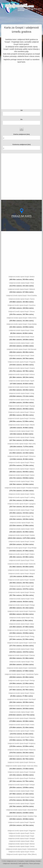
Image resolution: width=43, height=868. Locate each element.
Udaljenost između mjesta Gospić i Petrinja (21, 681)
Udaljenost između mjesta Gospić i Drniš (21, 599)
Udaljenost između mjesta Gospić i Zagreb (21, 804)
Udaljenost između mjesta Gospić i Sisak (21, 649)
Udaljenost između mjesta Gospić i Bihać (21, 841)
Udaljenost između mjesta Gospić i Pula (21, 662)
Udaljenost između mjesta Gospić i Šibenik (21, 425)
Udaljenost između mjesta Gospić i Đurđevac (21, 778)
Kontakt (38, 861)
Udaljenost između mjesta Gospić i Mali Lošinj (21, 444)
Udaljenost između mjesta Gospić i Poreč (21, 560)
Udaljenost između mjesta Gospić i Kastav (21, 450)
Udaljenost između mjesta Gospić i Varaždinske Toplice (21, 674)
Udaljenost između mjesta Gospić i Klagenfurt (21, 831)
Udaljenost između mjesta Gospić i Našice (21, 475)
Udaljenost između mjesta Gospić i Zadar (21, 330)
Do (21, 119)
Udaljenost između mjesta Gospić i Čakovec (21, 655)
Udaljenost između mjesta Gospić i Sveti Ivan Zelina (21, 766)
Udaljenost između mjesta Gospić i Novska (21, 592)
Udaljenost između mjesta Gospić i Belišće (21, 277)
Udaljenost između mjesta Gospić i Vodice (21, 731)
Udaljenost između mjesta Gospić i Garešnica (21, 305)
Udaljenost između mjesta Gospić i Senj (21, 618)
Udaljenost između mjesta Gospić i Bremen (21, 844)
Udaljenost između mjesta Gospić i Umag (21, 393)
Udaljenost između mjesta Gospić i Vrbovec (21, 312)
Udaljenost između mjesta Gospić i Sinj (21, 523)
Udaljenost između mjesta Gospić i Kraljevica (21, 744)
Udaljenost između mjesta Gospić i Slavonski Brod (21, 810)
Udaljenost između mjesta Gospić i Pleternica (21, 750)
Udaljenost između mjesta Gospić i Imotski (21, 542)
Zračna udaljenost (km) (21, 134)
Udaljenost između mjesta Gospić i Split (21, 586)
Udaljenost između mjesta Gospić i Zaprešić (21, 822)
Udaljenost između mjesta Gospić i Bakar (21, 624)
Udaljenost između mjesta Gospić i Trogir (21, 510)
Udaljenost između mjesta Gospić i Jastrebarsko (21, 668)
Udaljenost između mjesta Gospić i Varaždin (22, 580)
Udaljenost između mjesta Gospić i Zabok (21, 356)
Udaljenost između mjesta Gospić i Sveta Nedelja (21, 324)
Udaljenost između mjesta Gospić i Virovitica (22, 419)
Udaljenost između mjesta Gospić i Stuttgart (21, 839)
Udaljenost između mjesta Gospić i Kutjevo (21, 554)
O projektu (21, 861)
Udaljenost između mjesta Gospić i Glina (21, 481)
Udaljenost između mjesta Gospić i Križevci (21, 375)
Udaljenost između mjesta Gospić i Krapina (21, 368)
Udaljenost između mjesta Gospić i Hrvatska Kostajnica (21, 488)
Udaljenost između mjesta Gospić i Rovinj (21, 400)
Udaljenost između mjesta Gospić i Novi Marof (21, 699)
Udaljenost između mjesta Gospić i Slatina (21, 494)
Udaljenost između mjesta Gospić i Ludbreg (21, 498)
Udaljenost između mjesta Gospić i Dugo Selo (21, 630)
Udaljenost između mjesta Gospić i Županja (21, 406)
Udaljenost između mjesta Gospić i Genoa (21, 846)
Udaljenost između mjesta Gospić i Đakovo (21, 687)
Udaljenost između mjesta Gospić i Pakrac (21, 463)
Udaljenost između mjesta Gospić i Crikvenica (21, 456)
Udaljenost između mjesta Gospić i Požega (21, 605)
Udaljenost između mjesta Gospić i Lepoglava (21, 504)
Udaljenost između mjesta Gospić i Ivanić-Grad (21, 643)
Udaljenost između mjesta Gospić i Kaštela (21, 535)
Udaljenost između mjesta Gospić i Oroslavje (21, 772)
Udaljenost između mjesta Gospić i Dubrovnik (21, 564)
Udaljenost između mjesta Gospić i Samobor (21, 570)
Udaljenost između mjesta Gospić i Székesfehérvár (21, 849)
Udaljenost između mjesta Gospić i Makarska (21, 718)
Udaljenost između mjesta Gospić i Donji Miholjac (21, 548)
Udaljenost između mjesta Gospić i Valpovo (22, 469)
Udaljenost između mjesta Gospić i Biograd (21, 574)
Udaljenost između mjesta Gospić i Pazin (21, 791)
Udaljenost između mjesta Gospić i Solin (21, 712)
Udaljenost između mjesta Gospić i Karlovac (21, 387)
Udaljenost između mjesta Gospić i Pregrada (21, 362)
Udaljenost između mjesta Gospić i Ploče (21, 283)
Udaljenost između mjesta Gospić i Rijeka (21, 737)
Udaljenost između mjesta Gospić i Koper (21, 836)
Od (21, 110)
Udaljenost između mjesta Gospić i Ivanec (21, 706)
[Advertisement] (21, 87)
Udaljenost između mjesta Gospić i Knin (21, 431)
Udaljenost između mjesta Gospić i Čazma (21, 299)
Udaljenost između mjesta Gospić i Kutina (21, 725)
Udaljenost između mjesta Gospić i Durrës (21, 833)
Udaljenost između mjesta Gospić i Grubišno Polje (21, 816)
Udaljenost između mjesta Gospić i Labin (21, 343)
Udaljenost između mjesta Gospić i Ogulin (21, 381)
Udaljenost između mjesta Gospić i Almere (21, 852)
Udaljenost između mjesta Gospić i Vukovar (21, 412)
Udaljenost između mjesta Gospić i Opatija (21, 437)
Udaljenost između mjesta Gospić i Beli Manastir (21, 349)
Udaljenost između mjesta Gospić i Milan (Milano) (21, 854)
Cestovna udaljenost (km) (21, 144)
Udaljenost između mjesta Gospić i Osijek (21, 797)
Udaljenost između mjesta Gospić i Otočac (21, 693)
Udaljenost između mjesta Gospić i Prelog (21, 637)
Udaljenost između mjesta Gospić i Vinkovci (22, 756)
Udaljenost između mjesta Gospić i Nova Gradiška (21, 296)
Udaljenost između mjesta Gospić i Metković (21, 289)
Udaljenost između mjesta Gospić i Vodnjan (21, 785)
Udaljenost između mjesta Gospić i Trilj (21, 516)
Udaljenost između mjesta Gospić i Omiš (21, 529)
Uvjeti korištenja (30, 861)
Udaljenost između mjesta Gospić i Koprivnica (21, 611)
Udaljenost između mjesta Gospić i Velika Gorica (21, 318)
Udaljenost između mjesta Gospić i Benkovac (21, 762)
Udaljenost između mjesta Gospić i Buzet (21, 337)
